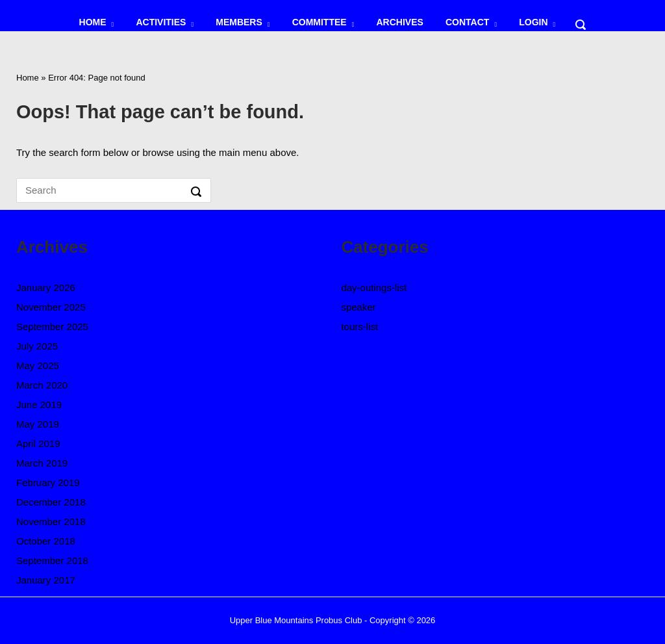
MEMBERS (239, 22)
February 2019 (48, 483)
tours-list (359, 327)
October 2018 (46, 541)
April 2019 (38, 444)
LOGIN (533, 22)
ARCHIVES (399, 22)
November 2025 (51, 307)
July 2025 (37, 346)
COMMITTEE (320, 22)
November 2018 (51, 522)
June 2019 (39, 405)
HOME (93, 22)
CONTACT (467, 22)
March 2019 (42, 463)
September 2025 (52, 327)
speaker (358, 307)
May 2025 (38, 366)
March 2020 (42, 385)
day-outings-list (374, 288)
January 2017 (46, 580)
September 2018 (52, 560)
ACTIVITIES (161, 22)
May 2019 (38, 424)
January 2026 (46, 288)
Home (28, 78)
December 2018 (51, 502)
